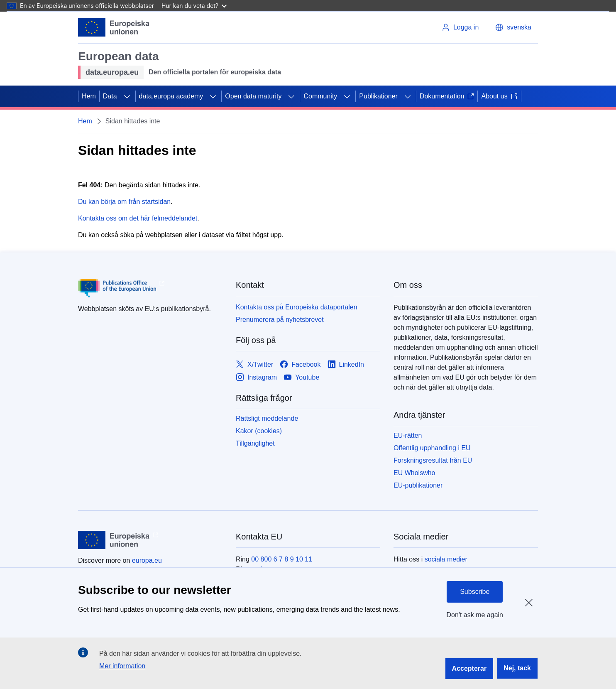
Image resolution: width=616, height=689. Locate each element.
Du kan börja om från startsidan (124, 202)
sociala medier (446, 559)
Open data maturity (253, 96)
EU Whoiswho (414, 473)
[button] (513, 27)
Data (110, 96)
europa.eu (147, 560)
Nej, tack (517, 668)
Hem (89, 96)
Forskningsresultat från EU (433, 460)
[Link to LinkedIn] (346, 364)
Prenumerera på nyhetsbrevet (280, 320)
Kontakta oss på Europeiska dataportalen (297, 307)
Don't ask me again (475, 615)
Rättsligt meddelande (267, 418)
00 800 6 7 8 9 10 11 (282, 559)
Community (320, 96)
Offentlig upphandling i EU (432, 448)
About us (499, 96)
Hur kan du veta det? (194, 6)
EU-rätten (408, 435)
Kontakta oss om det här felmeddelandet (138, 218)
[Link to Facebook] (300, 364)
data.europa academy (171, 96)
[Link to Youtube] (301, 377)
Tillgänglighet (255, 443)
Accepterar (469, 668)
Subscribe (475, 592)
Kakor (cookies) (259, 431)
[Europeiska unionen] (114, 27)
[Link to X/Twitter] (254, 364)
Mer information (122, 666)
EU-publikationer (418, 485)
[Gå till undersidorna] (127, 96)
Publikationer (378, 96)
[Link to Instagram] (256, 377)
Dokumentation (447, 96)
